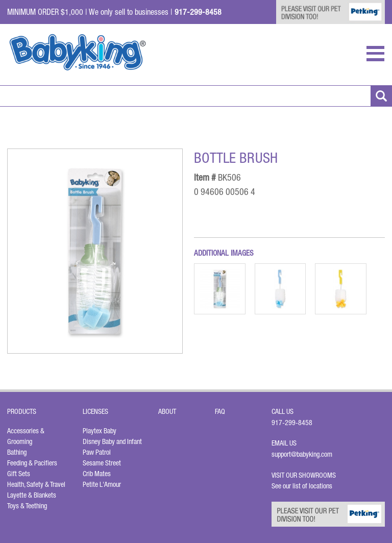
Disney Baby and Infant (112, 441)
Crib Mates (97, 474)
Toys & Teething (27, 506)
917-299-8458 (292, 423)
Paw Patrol (97, 452)
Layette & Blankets (32, 495)
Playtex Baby (100, 431)
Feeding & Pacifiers (32, 463)
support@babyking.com (302, 454)
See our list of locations (302, 486)
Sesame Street (102, 463)
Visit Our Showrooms (305, 475)
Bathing (17, 452)
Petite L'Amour (102, 484)
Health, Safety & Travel (36, 484)
